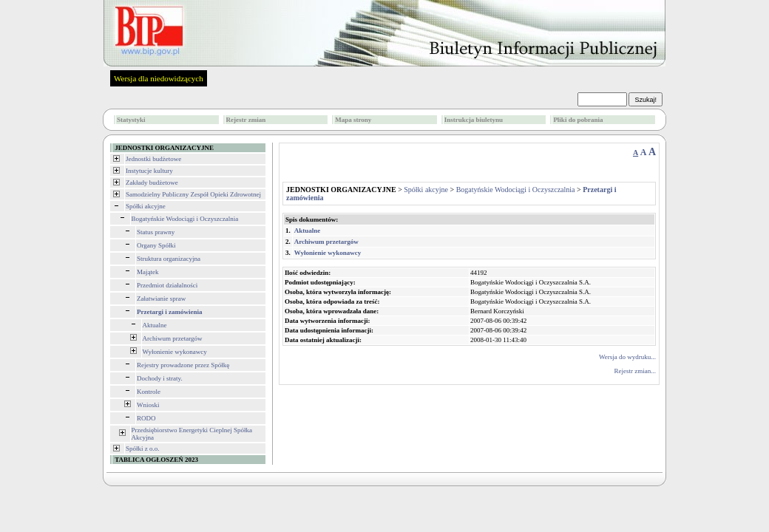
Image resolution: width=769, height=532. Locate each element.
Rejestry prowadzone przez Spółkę (183, 365)
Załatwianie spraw (161, 299)
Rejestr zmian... (635, 371)
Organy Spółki (156, 245)
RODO (146, 418)
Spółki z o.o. (143, 449)
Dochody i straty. (160, 378)
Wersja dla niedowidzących (159, 78)
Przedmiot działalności (167, 285)
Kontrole (149, 392)
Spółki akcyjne (146, 206)
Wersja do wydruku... (627, 357)
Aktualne (155, 325)
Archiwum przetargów (173, 338)
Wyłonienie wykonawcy (175, 352)
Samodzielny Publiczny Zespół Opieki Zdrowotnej (193, 194)
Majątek (148, 272)
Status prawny (156, 232)
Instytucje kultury (149, 171)
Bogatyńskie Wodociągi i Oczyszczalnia (185, 219)
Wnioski (148, 405)
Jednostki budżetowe (153, 159)
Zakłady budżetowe (152, 183)
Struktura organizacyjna (169, 259)
